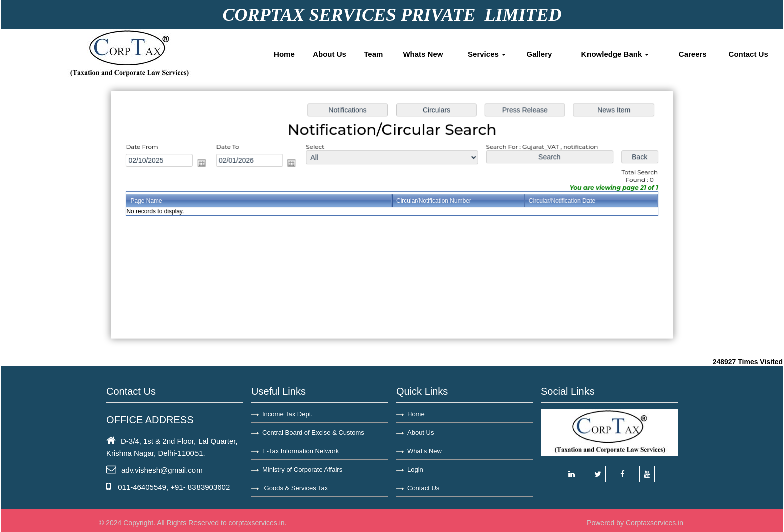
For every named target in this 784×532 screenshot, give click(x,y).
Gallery (540, 54)
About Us (330, 54)
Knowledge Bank (615, 54)
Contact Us (749, 54)
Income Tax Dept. (287, 414)
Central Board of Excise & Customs (313, 433)
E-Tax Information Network (301, 451)
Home (284, 54)
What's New (424, 451)
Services (487, 54)
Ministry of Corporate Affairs (302, 470)
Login (415, 470)
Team (373, 54)
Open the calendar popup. (205, 164)
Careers (693, 54)
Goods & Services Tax (295, 488)
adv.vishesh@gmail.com (162, 470)
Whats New (423, 54)
